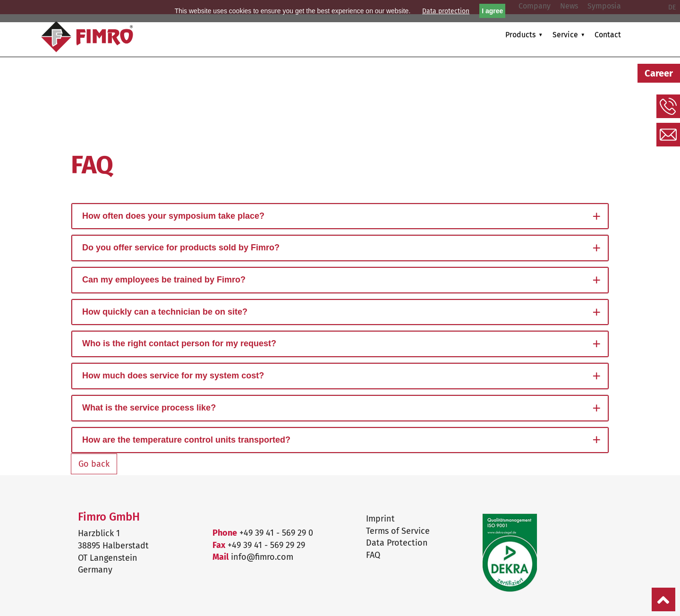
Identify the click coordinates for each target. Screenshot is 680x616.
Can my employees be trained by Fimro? (164, 280)
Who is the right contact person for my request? (179, 343)
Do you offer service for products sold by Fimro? (181, 248)
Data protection (446, 11)
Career (659, 73)
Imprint (380, 519)
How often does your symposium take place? (173, 216)
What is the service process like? (149, 408)
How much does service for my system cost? (173, 376)
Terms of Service (398, 531)
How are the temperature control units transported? (186, 440)
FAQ (373, 555)
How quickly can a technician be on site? (165, 312)
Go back (94, 464)
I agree (492, 11)
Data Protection (397, 543)
